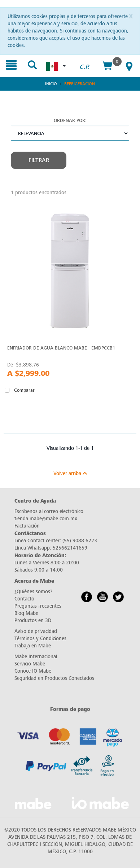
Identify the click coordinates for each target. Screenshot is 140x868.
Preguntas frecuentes (38, 606)
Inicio (51, 84)
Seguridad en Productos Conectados (54, 678)
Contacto (24, 599)
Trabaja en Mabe (33, 646)
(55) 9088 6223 (80, 541)
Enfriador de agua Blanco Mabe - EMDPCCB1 (61, 348)
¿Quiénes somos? (33, 592)
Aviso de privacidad (36, 631)
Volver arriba (70, 474)
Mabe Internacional (36, 657)
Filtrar (39, 160)
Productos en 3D (33, 620)
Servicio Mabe (30, 664)
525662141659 (70, 548)
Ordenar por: (70, 120)
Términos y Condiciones (40, 639)
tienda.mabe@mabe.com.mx (46, 519)
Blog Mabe (26, 613)
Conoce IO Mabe (33, 671)
